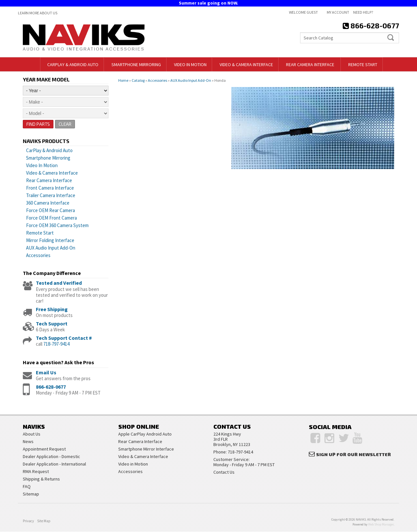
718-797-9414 (56, 344)
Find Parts (38, 124)
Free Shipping (52, 309)
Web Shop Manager (381, 525)
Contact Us (224, 472)
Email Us (46, 372)
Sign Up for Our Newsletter (353, 454)
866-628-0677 (51, 387)
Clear (65, 124)
